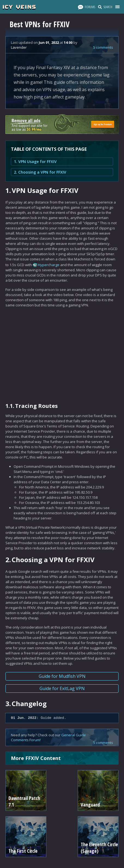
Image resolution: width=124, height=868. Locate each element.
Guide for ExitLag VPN (62, 688)
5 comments (103, 47)
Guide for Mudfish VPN (62, 676)
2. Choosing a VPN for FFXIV (40, 172)
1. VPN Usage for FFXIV (35, 161)
